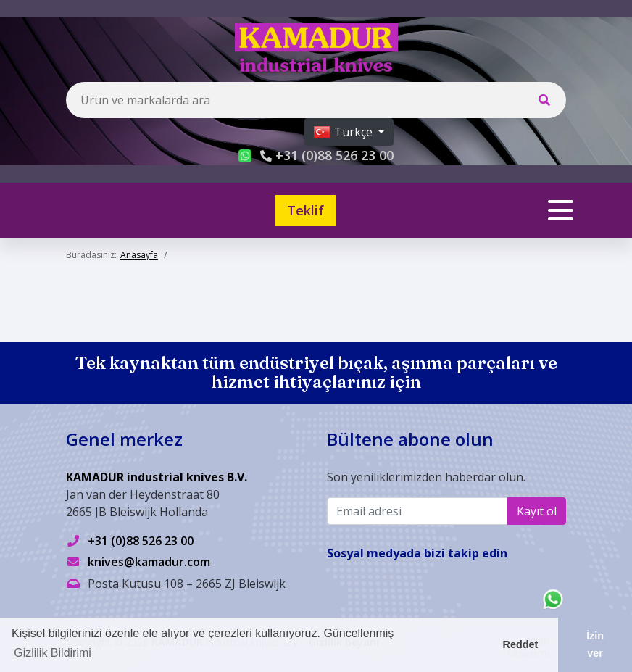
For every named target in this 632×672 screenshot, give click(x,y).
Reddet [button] (521, 644)
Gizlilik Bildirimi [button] (53, 653)
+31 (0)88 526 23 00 (141, 541)
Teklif (305, 210)
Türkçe (345, 132)
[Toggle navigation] (561, 210)
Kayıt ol (537, 511)
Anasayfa (139, 255)
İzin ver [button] (595, 644)
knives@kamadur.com (149, 562)
